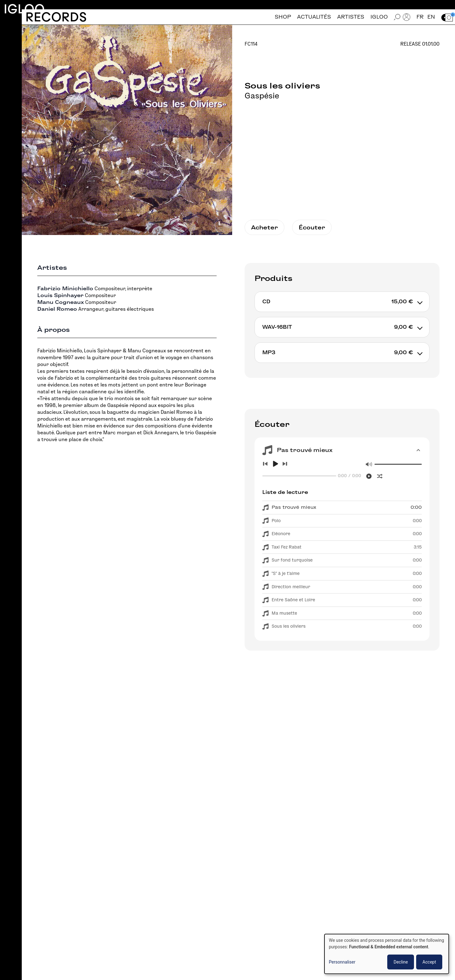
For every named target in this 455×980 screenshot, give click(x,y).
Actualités (314, 17)
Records (56, 17)
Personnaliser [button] (342, 962)
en (431, 17)
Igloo (24, 9)
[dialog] (387, 954)
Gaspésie (262, 96)
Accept (429, 962)
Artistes (351, 17)
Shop (283, 17)
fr (420, 17)
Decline (401, 962)
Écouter (312, 227)
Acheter (264, 227)
